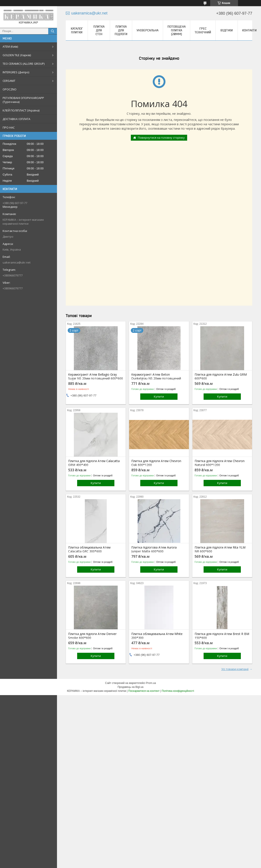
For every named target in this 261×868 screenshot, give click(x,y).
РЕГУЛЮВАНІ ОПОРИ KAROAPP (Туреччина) (23, 100)
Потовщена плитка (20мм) (177, 30)
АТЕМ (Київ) (10, 47)
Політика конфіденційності (178, 691)
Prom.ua (151, 683)
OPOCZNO (10, 89)
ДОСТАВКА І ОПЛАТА (16, 119)
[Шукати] (53, 31)
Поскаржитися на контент (144, 691)
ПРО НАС (9, 127)
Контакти (249, 30)
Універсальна (147, 30)
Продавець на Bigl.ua (130, 687)
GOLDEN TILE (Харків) (17, 55)
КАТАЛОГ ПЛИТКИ (77, 30)
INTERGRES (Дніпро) (16, 72)
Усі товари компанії (235, 669)
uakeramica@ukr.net (17, 262)
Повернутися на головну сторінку (161, 138)
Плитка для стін (99, 30)
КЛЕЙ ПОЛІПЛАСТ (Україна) (21, 110)
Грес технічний (203, 30)
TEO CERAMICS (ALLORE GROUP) (24, 64)
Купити (159, 396)
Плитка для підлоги (121, 30)
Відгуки (227, 30)
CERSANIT (9, 81)
